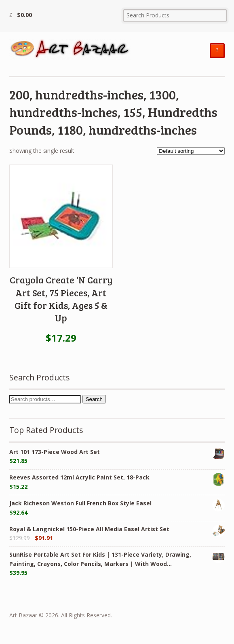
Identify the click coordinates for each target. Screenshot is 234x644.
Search (94, 399)
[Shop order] (191, 151)
